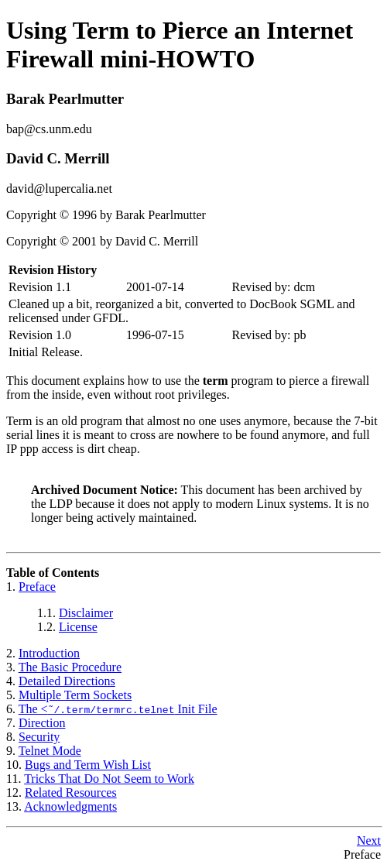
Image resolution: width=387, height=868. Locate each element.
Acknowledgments (70, 806)
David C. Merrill (58, 158)
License (78, 627)
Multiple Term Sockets (75, 695)
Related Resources (71, 793)
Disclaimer (86, 613)
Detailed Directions (67, 681)
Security (39, 737)
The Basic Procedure (70, 667)
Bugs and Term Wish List (88, 765)
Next (369, 841)
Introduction (49, 653)
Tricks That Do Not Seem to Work (109, 779)
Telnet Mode (50, 751)
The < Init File (118, 709)
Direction (42, 723)
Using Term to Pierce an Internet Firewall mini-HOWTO (180, 45)
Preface (37, 587)
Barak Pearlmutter (65, 99)
